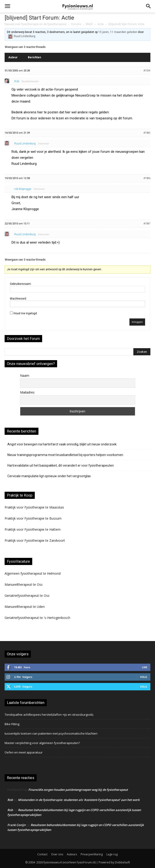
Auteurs (72, 854)
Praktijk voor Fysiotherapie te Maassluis (34, 507)
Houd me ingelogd (25, 313)
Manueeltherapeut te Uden (25, 607)
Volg (144, 677)
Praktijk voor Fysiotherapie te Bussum (33, 518)
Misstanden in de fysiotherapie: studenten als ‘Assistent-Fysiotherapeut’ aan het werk (79, 800)
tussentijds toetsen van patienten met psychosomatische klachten (51, 733)
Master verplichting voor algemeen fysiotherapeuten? (42, 743)
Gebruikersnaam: (21, 284)
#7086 (147, 178)
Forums (76, 24)
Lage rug (112, 854)
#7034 (147, 71)
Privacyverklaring (92, 854)
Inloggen (137, 322)
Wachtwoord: (18, 299)
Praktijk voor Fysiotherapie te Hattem (33, 529)
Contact (42, 854)
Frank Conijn (16, 825)
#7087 (147, 224)
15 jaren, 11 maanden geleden (118, 32)
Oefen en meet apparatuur (24, 752)
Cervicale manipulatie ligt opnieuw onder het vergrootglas (49, 476)
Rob (10, 800)
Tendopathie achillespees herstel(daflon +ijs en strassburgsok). (49, 715)
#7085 (147, 133)
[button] (7, 6)
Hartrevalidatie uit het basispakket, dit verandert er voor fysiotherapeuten (61, 465)
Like (145, 667)
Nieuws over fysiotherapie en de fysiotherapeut (36, 24)
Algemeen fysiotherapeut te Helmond (33, 573)
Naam (25, 375)
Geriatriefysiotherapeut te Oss (27, 596)
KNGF (89, 24)
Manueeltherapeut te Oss (24, 584)
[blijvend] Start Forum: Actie (39, 18)
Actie (101, 24)
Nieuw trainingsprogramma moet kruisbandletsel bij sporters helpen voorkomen (65, 455)
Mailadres (27, 392)
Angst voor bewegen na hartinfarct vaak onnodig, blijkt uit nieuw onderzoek (62, 444)
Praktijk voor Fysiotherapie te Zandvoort (35, 540)
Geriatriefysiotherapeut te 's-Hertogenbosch (37, 618)
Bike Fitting (12, 724)
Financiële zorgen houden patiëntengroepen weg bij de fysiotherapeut (78, 790)
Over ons (57, 854)
